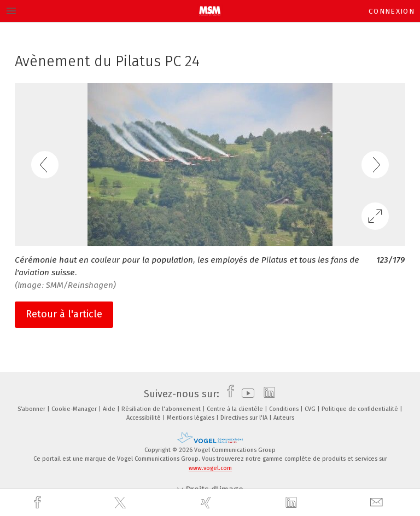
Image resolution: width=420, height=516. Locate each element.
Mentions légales (191, 418)
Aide (110, 409)
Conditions (285, 409)
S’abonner (32, 409)
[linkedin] (293, 503)
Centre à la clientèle (236, 409)
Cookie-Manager (75, 409)
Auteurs (284, 418)
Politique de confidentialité (361, 409)
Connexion (392, 11)
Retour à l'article (64, 314)
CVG (311, 409)
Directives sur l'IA (245, 418)
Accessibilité (144, 418)
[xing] (207, 503)
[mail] (378, 503)
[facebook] (39, 503)
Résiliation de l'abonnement (162, 409)
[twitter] (121, 503)
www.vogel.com (210, 468)
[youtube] (245, 394)
